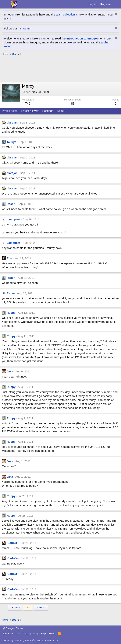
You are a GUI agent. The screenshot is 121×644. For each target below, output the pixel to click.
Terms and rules (11, 634)
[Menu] (5, 4)
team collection (65, 14)
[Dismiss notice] (115, 14)
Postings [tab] (48, 111)
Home (52, 634)
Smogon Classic (13, 628)
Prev (15, 607)
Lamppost (13, 219)
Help (43, 634)
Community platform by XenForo (31, 641)
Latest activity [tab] (30, 111)
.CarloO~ (13, 543)
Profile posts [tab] (10, 111)
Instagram (24, 28)
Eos (9, 258)
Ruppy (11, 313)
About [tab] (61, 111)
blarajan (12, 122)
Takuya (11, 142)
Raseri (11, 204)
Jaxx (10, 371)
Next (41, 607)
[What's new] (117, 4)
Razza (11, 293)
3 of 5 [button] (28, 607)
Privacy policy (30, 634)
